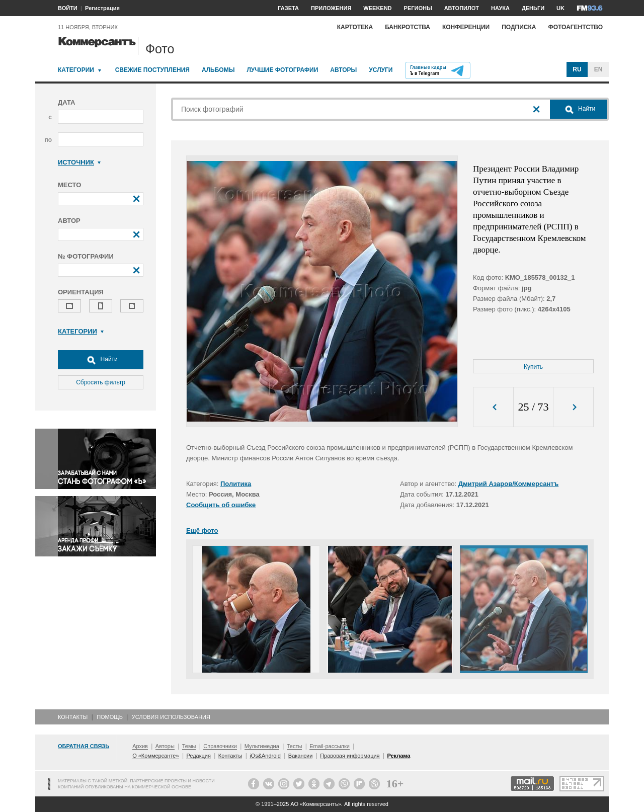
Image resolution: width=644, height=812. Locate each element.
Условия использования (171, 717)
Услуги (381, 70)
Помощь (110, 717)
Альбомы (218, 70)
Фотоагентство (575, 27)
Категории (76, 70)
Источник (79, 162)
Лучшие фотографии (282, 70)
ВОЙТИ (68, 8)
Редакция (198, 756)
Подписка (519, 27)
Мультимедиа (262, 746)
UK (560, 8)
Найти (101, 360)
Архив (140, 746)
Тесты (295, 746)
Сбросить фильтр (101, 382)
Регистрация (102, 8)
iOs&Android (265, 756)
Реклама (398, 756)
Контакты (73, 717)
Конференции (466, 27)
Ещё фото (202, 531)
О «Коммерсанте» (155, 756)
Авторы (343, 70)
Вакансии (301, 756)
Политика (236, 484)
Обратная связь (84, 746)
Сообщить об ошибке (221, 505)
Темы (189, 746)
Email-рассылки (330, 746)
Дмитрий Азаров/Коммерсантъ (509, 484)
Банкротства (408, 27)
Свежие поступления (152, 70)
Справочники (220, 746)
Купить (533, 367)
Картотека (355, 27)
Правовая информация (350, 756)
